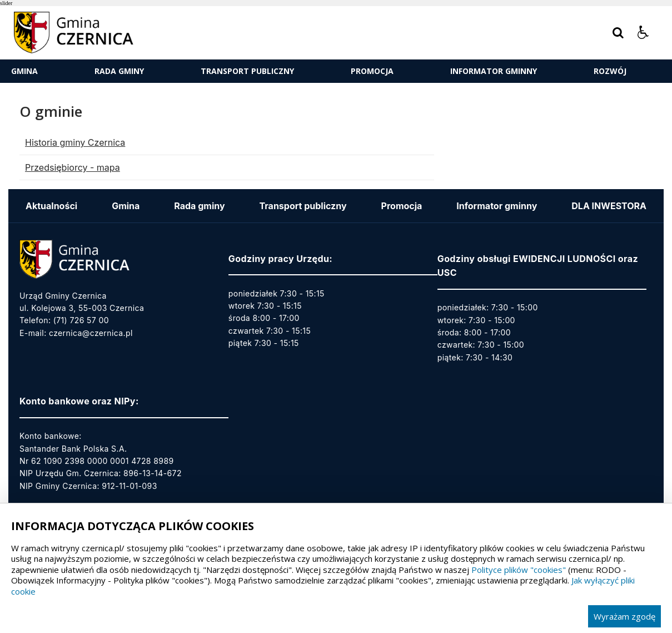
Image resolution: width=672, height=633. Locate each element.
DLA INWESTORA (609, 206)
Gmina (24, 71)
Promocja (372, 71)
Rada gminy (119, 71)
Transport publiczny (247, 71)
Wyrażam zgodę (624, 616)
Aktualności (51, 206)
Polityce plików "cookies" (519, 570)
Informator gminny (494, 71)
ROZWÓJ (610, 71)
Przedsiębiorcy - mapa (73, 167)
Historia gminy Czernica (75, 142)
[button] (643, 33)
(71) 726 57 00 (81, 320)
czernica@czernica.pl (91, 333)
